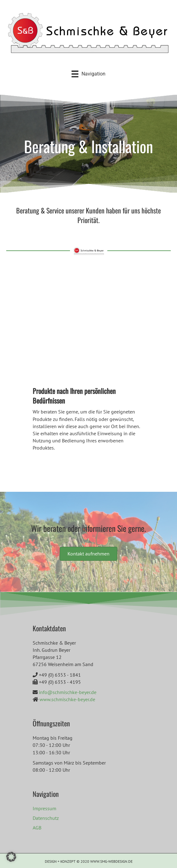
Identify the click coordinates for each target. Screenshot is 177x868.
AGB (37, 828)
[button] (11, 857)
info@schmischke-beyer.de (68, 692)
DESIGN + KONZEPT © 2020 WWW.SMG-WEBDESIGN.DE (89, 861)
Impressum (44, 808)
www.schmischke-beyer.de (67, 699)
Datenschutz (46, 818)
